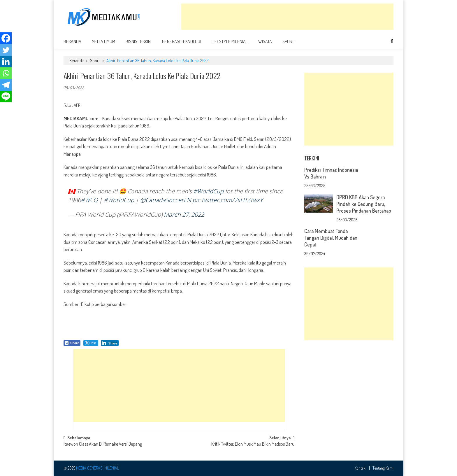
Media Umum (103, 41)
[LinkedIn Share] (110, 343)
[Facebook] (6, 38)
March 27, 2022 (184, 215)
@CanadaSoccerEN (166, 200)
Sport (288, 41)
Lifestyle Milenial (230, 41)
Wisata (265, 41)
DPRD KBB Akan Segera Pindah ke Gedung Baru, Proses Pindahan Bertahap (364, 204)
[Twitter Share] (91, 343)
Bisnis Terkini (139, 41)
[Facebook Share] (72, 343)
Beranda (72, 41)
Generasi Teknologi (182, 41)
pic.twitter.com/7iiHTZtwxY (228, 200)
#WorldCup (208, 191)
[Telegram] (6, 85)
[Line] (6, 97)
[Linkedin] (6, 62)
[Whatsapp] (6, 73)
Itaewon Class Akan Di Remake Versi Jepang (103, 444)
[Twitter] (6, 50)
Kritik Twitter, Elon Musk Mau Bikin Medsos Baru (253, 444)
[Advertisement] (287, 17)
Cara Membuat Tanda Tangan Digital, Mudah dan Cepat (331, 238)
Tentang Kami (383, 468)
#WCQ (89, 200)
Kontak (360, 468)
